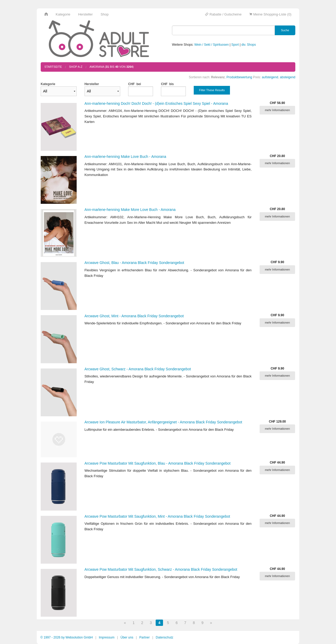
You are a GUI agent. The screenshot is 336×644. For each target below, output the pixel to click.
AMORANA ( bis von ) (112, 67)
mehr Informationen (277, 110)
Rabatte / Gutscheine (223, 14)
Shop (104, 14)
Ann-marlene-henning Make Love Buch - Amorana (125, 157)
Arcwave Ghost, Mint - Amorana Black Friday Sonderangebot (134, 316)
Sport (235, 45)
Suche (285, 30)
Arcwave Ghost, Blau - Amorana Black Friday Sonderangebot (134, 263)
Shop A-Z (76, 67)
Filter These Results (212, 90)
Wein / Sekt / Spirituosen (211, 45)
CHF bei (135, 84)
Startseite (53, 67)
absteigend (288, 77)
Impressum (107, 637)
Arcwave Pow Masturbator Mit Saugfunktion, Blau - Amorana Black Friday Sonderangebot (157, 463)
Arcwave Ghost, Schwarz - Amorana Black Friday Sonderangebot (138, 369)
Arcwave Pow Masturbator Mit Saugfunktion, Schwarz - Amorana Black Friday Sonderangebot (161, 569)
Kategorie (63, 14)
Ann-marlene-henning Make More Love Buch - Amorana (130, 210)
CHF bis (167, 84)
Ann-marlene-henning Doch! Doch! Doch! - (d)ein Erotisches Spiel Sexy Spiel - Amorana (156, 103)
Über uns (127, 637)
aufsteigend (270, 77)
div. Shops (249, 45)
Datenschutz (164, 637)
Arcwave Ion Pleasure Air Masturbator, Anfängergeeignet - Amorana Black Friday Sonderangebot (163, 422)
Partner (145, 637)
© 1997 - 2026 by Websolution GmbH (67, 637)
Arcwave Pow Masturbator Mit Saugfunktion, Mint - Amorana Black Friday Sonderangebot (157, 516)
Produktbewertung (239, 77)
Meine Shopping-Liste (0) (270, 14)
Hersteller (86, 14)
